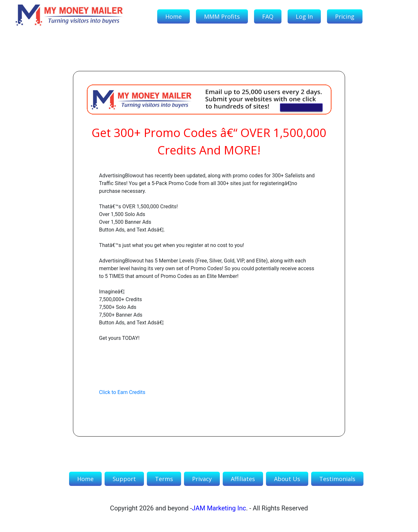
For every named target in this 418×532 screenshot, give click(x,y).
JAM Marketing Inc (219, 508)
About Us (287, 479)
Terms (164, 479)
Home (173, 16)
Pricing (345, 16)
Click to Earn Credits (122, 392)
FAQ (268, 16)
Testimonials (337, 479)
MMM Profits (222, 16)
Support (124, 479)
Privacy (202, 479)
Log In (304, 16)
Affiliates (243, 479)
